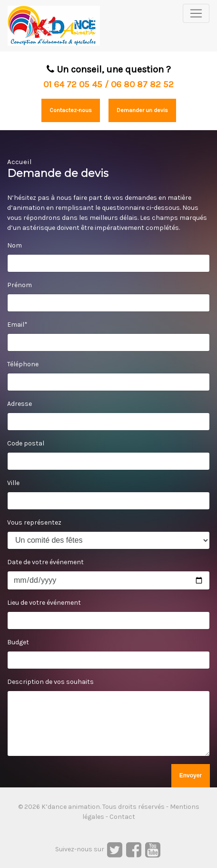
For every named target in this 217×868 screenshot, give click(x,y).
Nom (15, 245)
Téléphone (23, 364)
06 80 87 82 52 (142, 84)
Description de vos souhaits (50, 682)
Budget (18, 642)
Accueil (20, 162)
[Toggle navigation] (196, 13)
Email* (17, 325)
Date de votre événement (45, 562)
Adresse (20, 404)
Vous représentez (34, 522)
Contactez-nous (71, 110)
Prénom (20, 285)
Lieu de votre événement (44, 603)
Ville (13, 483)
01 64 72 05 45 (73, 84)
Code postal (26, 443)
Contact (122, 817)
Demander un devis (142, 110)
